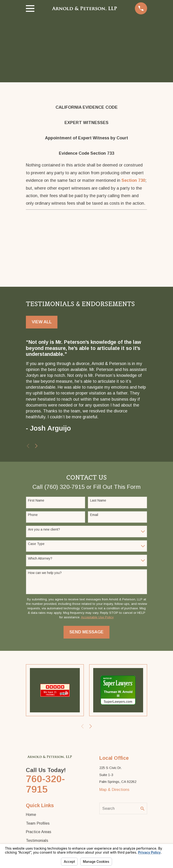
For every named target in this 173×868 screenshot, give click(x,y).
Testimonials (37, 840)
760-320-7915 (45, 784)
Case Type (36, 544)
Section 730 (133, 180)
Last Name (98, 500)
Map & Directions (114, 789)
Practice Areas (39, 832)
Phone (33, 515)
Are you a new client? (44, 529)
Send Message (86, 632)
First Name (36, 500)
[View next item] (36, 446)
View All (42, 322)
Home (31, 814)
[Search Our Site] (142, 809)
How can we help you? (45, 573)
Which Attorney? (40, 558)
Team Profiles (38, 823)
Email (94, 515)
